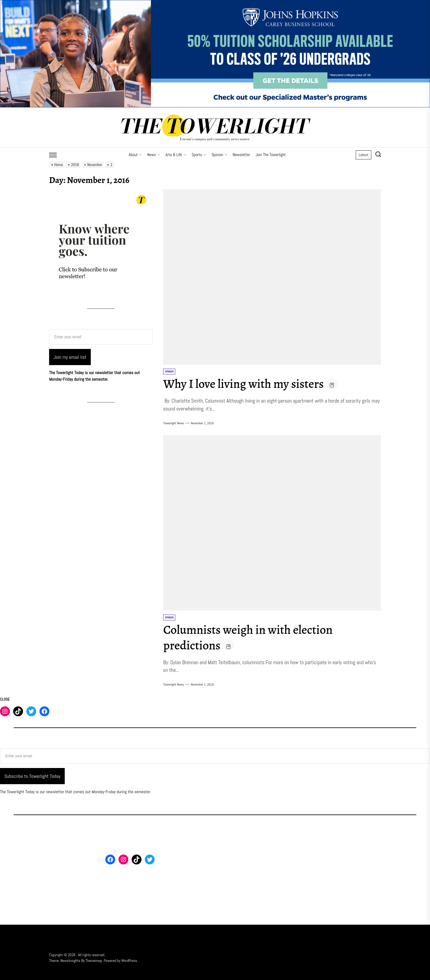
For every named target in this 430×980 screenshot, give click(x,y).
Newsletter (241, 155)
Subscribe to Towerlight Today (32, 776)
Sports (199, 155)
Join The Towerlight (271, 155)
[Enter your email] (101, 337)
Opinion (220, 155)
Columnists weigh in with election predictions (255, 637)
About (135, 155)
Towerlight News (174, 423)
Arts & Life (176, 155)
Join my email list (70, 357)
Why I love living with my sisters (250, 383)
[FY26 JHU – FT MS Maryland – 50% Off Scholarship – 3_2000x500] (215, 3)
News (154, 155)
